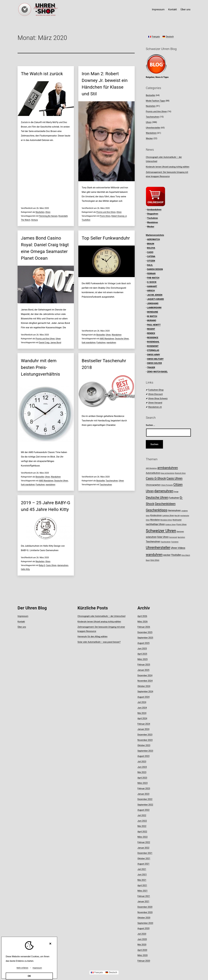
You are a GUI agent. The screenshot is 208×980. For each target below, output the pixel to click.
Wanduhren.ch (155, 407)
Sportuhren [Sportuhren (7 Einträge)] (181, 537)
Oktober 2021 (144, 858)
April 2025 (142, 654)
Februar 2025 (144, 665)
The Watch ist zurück (42, 74)
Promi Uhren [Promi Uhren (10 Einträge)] (181, 524)
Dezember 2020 (145, 907)
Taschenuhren (112, 481)
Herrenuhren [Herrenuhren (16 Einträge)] (174, 510)
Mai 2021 (142, 880)
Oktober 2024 (144, 686)
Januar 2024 (143, 729)
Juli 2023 (142, 762)
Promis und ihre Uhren (106, 212)
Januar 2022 (143, 848)
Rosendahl (63, 216)
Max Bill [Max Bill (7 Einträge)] (177, 516)
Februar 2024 (144, 724)
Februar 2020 (144, 961)
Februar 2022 (144, 842)
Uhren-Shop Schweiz (158, 398)
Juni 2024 (142, 708)
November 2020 (145, 912)
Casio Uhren (51, 565)
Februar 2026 (144, 627)
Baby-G (42, 565)
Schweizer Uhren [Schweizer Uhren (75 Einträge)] (161, 531)
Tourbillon (86, 220)
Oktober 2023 (144, 745)
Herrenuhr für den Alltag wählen (92, 636)
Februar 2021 (144, 896)
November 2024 (145, 681)
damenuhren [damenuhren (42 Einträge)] (164, 491)
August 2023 (143, 756)
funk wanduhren (89, 343)
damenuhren (63, 565)
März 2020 (143, 955)
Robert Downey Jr (119, 216)
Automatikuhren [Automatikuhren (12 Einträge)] (153, 473)
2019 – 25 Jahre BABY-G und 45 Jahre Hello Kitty (46, 506)
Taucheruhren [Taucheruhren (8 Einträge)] (166, 542)
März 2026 (143, 622)
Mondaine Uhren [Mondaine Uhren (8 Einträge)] (166, 520)
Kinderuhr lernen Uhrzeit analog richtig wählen (168, 167)
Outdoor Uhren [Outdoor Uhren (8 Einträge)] (171, 524)
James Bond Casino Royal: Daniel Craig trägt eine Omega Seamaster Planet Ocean (45, 248)
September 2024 (145, 691)
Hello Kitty (25, 569)
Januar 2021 (143, 901)
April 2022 (142, 832)
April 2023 (142, 778)
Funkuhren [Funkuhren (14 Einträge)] (174, 498)
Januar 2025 (143, 670)
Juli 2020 (142, 934)
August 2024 (143, 697)
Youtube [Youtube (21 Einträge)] (176, 555)
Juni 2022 (142, 821)
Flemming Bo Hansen (48, 216)
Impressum (158, 9)
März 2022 (143, 837)
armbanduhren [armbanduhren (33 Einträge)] (168, 468)
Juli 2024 (142, 702)
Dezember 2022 (145, 799)
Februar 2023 (144, 788)
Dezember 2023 (145, 735)
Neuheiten (40, 212)
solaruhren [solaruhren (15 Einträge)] (151, 537)
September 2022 (145, 805)
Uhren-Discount (155, 394)
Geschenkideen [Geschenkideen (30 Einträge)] (165, 504)
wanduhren (111, 343)
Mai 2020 (142, 945)
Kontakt (173, 9)
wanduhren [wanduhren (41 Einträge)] (154, 555)
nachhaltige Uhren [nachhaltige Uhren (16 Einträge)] (155, 524)
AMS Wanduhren (107, 339)
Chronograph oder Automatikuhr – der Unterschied (101, 616)
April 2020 (142, 950)
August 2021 (143, 864)
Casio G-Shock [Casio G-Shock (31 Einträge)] (156, 478)
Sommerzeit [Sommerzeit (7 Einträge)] (173, 537)
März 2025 (143, 659)
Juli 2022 (142, 815)
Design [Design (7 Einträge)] (176, 492)
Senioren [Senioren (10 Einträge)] (180, 532)
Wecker (149, 138)
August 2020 (143, 928)
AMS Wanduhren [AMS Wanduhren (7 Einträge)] (151, 468)
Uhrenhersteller (153, 128)
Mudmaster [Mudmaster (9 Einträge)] (177, 520)
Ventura (34, 220)
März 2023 (143, 783)
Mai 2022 (142, 826)
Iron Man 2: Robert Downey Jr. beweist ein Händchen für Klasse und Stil (105, 84)
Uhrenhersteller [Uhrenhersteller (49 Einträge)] (158, 547)
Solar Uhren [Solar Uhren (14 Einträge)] (163, 537)
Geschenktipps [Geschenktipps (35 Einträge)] (156, 510)
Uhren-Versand (155, 403)
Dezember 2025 (145, 632)
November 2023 (145, 740)
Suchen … (150, 425)
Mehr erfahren (22, 968)
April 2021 (142, 885)
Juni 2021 (142, 875)
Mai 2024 (142, 713)
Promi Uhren (105, 216)
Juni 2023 (142, 767)
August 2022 (143, 810)
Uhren (48, 212)
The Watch (26, 220)
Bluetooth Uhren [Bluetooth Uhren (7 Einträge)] (180, 473)
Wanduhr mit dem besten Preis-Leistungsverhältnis (40, 367)
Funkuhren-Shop (156, 390)
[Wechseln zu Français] (154, 37)
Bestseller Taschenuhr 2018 (104, 364)
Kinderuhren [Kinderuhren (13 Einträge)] (156, 515)
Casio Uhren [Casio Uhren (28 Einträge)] (174, 478)
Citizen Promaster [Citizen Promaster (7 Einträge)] (167, 485)
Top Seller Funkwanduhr (106, 238)
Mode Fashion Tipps (155, 101)
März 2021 (143, 891)
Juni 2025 (142, 648)
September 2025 (145, 638)
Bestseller (101, 335)
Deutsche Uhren (122, 339)
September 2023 (145, 751)
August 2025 (143, 643)
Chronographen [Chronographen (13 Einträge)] (153, 485)
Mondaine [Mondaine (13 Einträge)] (155, 520)
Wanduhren (117, 335)
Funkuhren (101, 343)
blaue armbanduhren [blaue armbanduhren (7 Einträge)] (168, 473)
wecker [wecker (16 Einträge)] (167, 555)
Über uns (185, 9)
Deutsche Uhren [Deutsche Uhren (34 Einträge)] (157, 497)
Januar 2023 (143, 794)
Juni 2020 (142, 939)
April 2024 (142, 718)
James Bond (56, 343)
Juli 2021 (142, 869)
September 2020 (145, 923)
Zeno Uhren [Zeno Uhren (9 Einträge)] (155, 560)
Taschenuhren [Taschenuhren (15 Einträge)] (153, 542)
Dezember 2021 (145, 853)
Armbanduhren (154, 210)
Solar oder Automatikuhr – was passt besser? (99, 642)
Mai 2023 (142, 772)
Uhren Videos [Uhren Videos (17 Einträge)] (178, 548)
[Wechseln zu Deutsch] (168, 37)
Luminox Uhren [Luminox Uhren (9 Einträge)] (168, 515)
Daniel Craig (44, 343)
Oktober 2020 (144, 918)
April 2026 (142, 616)
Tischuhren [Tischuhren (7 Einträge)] (175, 542)
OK (29, 976)
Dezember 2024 (145, 675)
